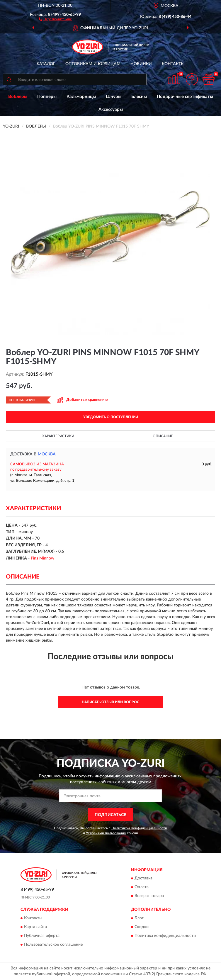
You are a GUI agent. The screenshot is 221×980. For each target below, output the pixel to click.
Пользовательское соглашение (53, 945)
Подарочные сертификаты (185, 97)
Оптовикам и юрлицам (93, 64)
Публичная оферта (42, 936)
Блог (139, 918)
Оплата (142, 887)
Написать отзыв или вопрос (110, 702)
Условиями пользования (106, 833)
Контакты (173, 64)
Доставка (143, 879)
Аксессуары (111, 110)
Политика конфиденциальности (165, 936)
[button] (55, 19)
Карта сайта (35, 927)
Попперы (47, 97)
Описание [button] (163, 436)
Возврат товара (149, 896)
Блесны (139, 97)
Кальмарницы (81, 97)
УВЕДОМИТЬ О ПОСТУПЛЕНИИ (111, 417)
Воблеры (18, 97)
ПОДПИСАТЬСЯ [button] (111, 815)
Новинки (141, 64)
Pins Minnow (42, 558)
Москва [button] (47, 454)
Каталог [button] (46, 64)
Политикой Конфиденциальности (139, 828)
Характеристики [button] (58, 436)
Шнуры (114, 97)
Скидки (142, 927)
